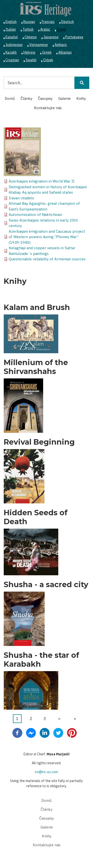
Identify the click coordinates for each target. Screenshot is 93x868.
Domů (10, 98)
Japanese (51, 37)
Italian (11, 29)
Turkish (28, 29)
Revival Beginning (39, 442)
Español (12, 37)
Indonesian (14, 45)
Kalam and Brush (37, 308)
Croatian (12, 60)
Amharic (61, 45)
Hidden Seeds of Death (36, 517)
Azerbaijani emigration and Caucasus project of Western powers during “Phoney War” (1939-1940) (47, 237)
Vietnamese (39, 45)
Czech (62, 29)
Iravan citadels (21, 198)
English (11, 22)
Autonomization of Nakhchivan (35, 215)
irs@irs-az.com (46, 772)
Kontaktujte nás (48, 108)
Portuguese (74, 37)
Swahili (31, 60)
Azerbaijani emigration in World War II (42, 181)
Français (48, 22)
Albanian (65, 52)
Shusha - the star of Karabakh (41, 660)
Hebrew (29, 52)
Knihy (81, 98)
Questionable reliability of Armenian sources (47, 259)
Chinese (31, 37)
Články (26, 98)
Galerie (64, 98)
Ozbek (48, 60)
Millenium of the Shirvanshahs (36, 367)
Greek (47, 52)
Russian (29, 22)
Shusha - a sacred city (46, 585)
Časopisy (45, 98)
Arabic (45, 29)
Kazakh (11, 52)
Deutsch (68, 22)
